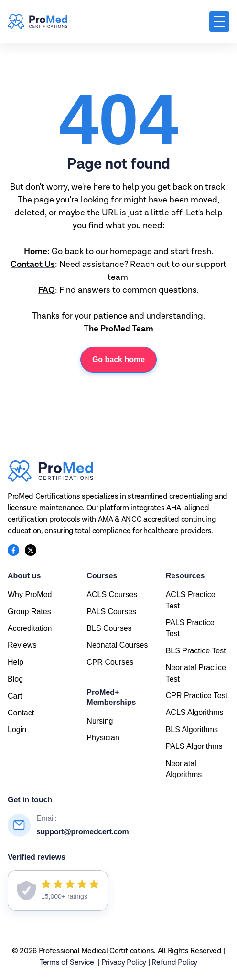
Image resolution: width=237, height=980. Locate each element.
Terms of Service (67, 963)
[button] (219, 21)
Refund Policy (174, 963)
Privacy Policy (124, 963)
